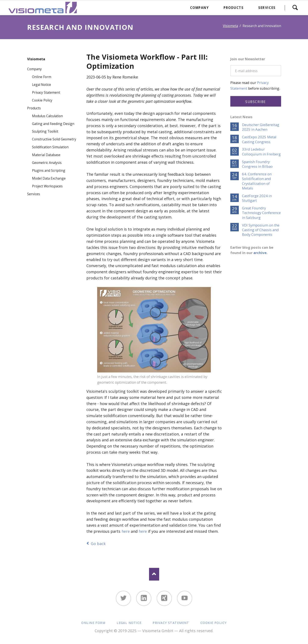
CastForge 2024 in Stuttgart (257, 198)
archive (260, 253)
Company (34, 69)
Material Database (46, 155)
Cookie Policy (42, 100)
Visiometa (230, 26)
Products (34, 108)
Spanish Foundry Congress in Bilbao (257, 164)
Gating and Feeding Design (53, 124)
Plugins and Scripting (49, 170)
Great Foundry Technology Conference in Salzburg (261, 213)
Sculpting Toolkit (45, 131)
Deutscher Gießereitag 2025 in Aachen (261, 127)
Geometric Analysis (47, 163)
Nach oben (154, 574)
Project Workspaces (47, 186)
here (126, 531)
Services (34, 194)
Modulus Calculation (47, 116)
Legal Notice (41, 85)
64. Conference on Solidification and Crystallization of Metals (257, 181)
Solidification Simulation (50, 147)
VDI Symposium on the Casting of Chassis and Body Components (261, 230)
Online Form (42, 77)
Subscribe (256, 102)
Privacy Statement (46, 92)
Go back (98, 544)
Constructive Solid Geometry (54, 139)
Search (295, 8)
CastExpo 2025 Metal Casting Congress (259, 139)
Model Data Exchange (49, 178)
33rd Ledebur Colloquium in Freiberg (261, 152)
